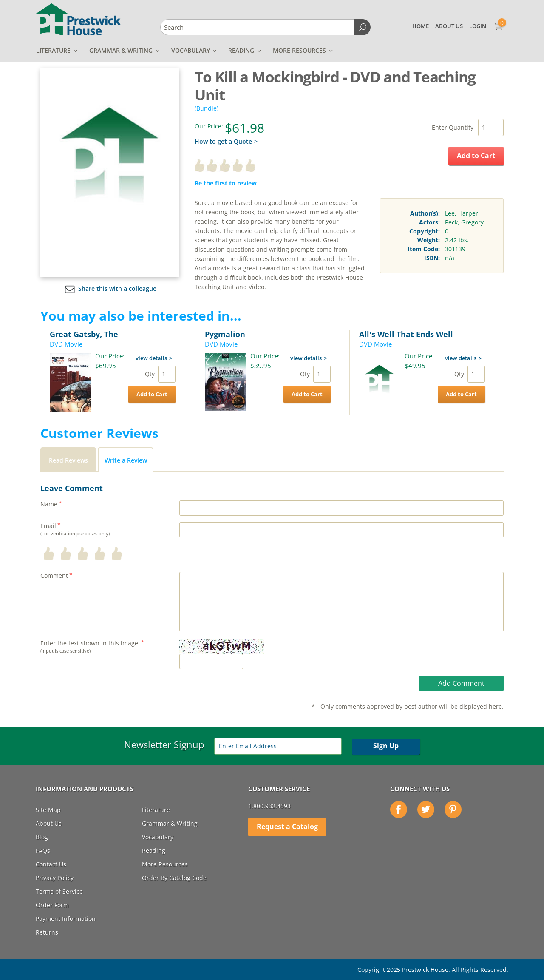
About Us (449, 26)
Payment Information (66, 919)
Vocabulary (191, 50)
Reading (241, 50)
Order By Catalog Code (174, 878)
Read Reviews (68, 460)
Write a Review (126, 460)
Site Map (48, 810)
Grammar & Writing (121, 50)
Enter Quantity (453, 127)
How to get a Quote (223, 141)
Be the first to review (226, 183)
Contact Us (51, 864)
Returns (47, 932)
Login (478, 26)
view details (151, 358)
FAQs (43, 851)
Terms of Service (59, 891)
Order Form (52, 905)
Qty (150, 374)
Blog (42, 837)
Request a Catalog (287, 827)
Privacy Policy (55, 878)
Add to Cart (476, 156)
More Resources (299, 50)
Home (421, 26)
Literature (53, 50)
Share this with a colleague (110, 288)
